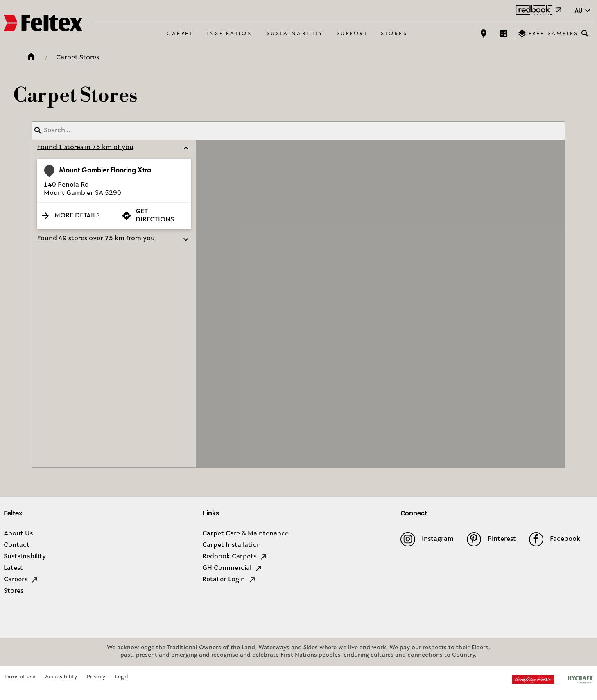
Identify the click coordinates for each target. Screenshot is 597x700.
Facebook (555, 539)
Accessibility (61, 677)
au (583, 11)
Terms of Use (19, 677)
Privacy (96, 677)
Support (352, 33)
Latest (13, 568)
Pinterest (491, 539)
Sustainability (295, 33)
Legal (122, 677)
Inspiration (230, 33)
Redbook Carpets (235, 557)
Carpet (180, 33)
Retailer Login (229, 580)
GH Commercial (233, 568)
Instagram (427, 539)
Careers (21, 580)
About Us (18, 534)
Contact (17, 545)
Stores (394, 33)
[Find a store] (484, 34)
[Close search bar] (585, 34)
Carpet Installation (232, 545)
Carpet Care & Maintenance (245, 534)
